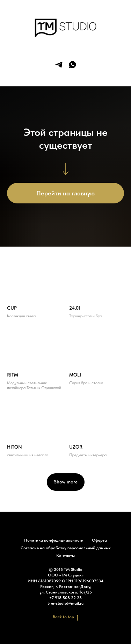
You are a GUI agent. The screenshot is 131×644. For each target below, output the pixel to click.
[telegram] (59, 65)
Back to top (65, 617)
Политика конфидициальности (54, 540)
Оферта (99, 540)
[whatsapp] (72, 65)
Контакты (65, 556)
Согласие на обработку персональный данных (66, 548)
